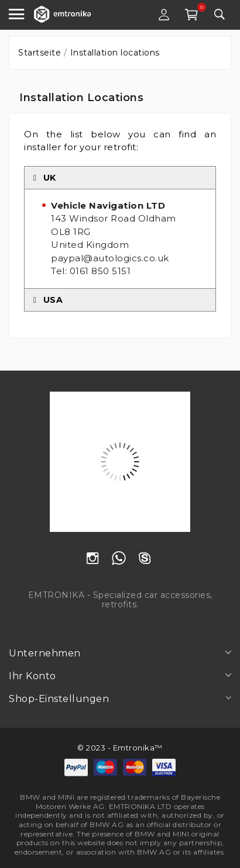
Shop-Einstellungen (59, 699)
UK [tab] (45, 178)
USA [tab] (48, 300)
